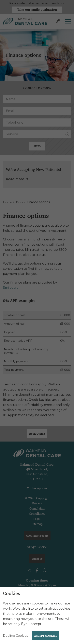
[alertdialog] (37, 615)
